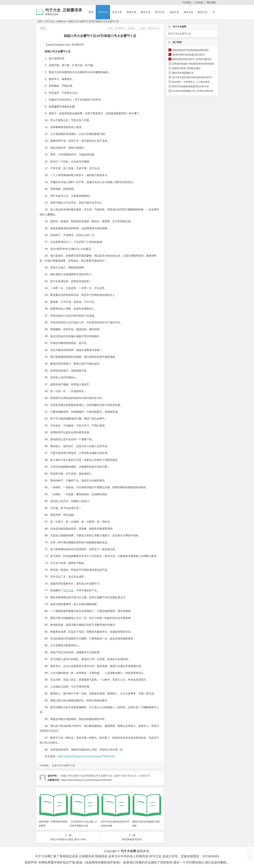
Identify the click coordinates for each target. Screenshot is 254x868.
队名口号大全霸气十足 (64, 765)
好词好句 (61, 21)
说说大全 (174, 12)
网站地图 (211, 2)
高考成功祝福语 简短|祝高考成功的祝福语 (193, 64)
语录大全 (131, 12)
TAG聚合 (187, 2)
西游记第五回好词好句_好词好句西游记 (192, 59)
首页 (91, 12)
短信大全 (203, 12)
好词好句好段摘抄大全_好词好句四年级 (193, 91)
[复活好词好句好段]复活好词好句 (189, 55)
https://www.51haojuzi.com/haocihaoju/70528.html (86, 756)
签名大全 (188, 12)
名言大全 (117, 12)
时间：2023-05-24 (150, 28)
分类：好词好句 (116, 28)
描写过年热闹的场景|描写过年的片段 (190, 86)
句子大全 (103, 12)
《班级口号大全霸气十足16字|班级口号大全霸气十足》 (87, 776)
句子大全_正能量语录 (64, 10)
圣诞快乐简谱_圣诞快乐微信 (186, 68)
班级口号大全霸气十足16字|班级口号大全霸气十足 (94, 21)
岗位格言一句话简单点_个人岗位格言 (191, 82)
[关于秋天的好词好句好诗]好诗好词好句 (192, 77)
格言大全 (146, 12)
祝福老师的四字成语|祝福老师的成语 (190, 50)
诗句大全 (160, 12)
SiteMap (199, 2)
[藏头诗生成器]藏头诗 (183, 73)
